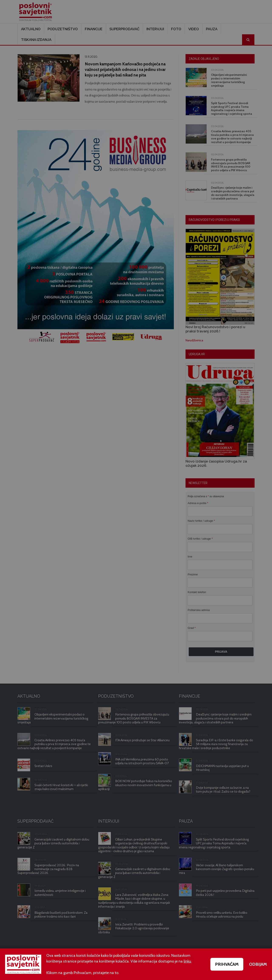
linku (187, 961)
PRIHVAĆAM (227, 964)
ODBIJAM (258, 964)
